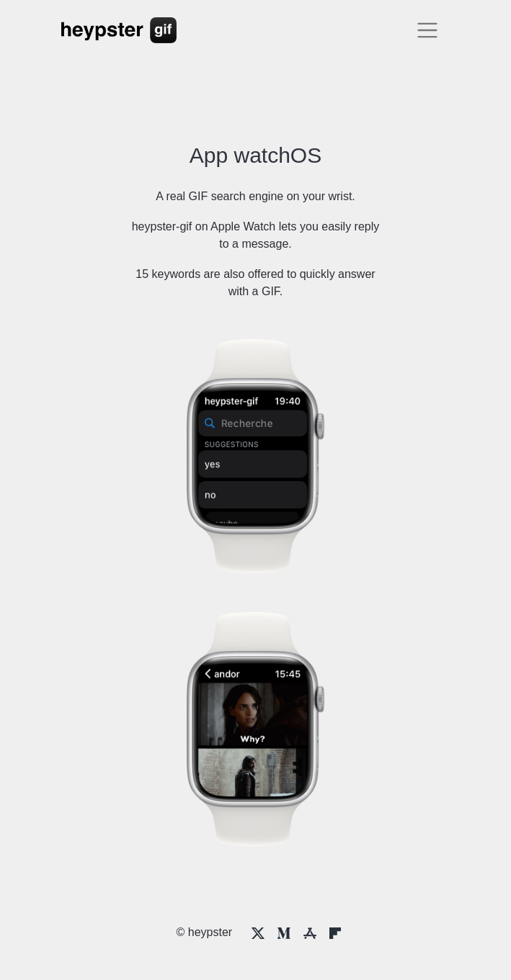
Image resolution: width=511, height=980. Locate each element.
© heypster (205, 932)
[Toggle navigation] (428, 31)
